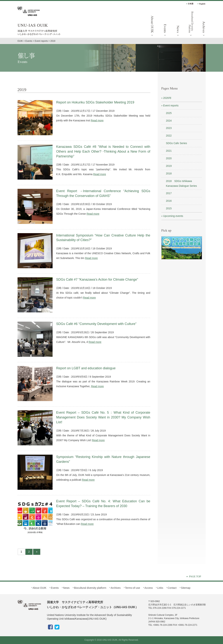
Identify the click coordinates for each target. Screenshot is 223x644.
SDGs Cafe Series (177, 143)
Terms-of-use (133, 588)
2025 (169, 113)
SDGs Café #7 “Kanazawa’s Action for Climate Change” (97, 280)
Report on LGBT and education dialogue (86, 368)
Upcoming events (173, 216)
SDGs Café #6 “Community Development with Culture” (97, 324)
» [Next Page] (37, 552)
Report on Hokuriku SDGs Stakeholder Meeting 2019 (95, 102)
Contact (172, 588)
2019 (169, 166)
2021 (169, 151)
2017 (169, 193)
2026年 (167, 98)
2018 (169, 173)
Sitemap (186, 588)
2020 (169, 158)
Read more (97, 120)
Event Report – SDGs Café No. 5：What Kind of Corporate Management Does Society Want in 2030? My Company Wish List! (103, 417)
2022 (169, 136)
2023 (169, 128)
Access (149, 588)
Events (165, 24)
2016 (169, 201)
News (178, 24)
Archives (204, 24)
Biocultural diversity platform (191, 24)
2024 (169, 121)
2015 (169, 208)
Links (160, 588)
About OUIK (152, 24)
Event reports (171, 105)
